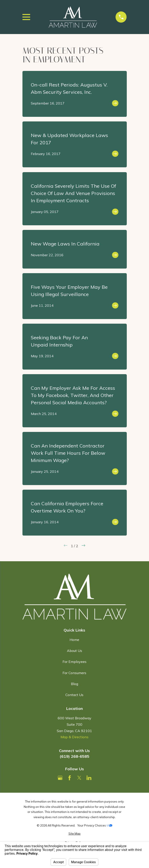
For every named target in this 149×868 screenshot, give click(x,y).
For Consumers (74, 673)
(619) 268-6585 (74, 756)
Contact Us (74, 695)
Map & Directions (74, 737)
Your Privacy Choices (95, 825)
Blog (74, 684)
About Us (74, 651)
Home (74, 640)
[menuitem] (75, 834)
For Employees (74, 662)
